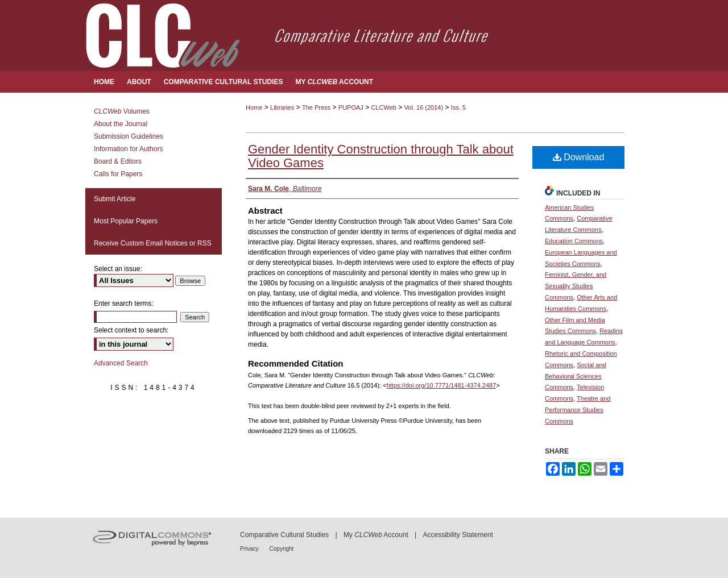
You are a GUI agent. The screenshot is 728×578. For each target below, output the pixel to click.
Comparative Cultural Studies (284, 535)
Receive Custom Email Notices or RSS (153, 243)
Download (579, 157)
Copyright (282, 549)
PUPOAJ (351, 107)
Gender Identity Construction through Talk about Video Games (381, 156)
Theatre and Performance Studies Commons (578, 410)
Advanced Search (121, 363)
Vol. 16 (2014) (424, 107)
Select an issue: (118, 269)
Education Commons (574, 241)
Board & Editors (118, 161)
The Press (316, 107)
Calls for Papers (118, 174)
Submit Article (115, 199)
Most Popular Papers (126, 221)
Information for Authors (128, 149)
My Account (376, 535)
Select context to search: (131, 330)
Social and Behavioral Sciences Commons (576, 376)
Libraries (282, 107)
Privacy (250, 549)
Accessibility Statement (458, 535)
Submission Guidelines (129, 136)
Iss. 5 (458, 107)
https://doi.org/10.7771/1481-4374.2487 (442, 385)
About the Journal (121, 124)
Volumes (122, 111)
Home (254, 107)
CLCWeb (384, 107)
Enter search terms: (124, 303)
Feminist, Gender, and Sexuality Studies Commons (576, 286)
